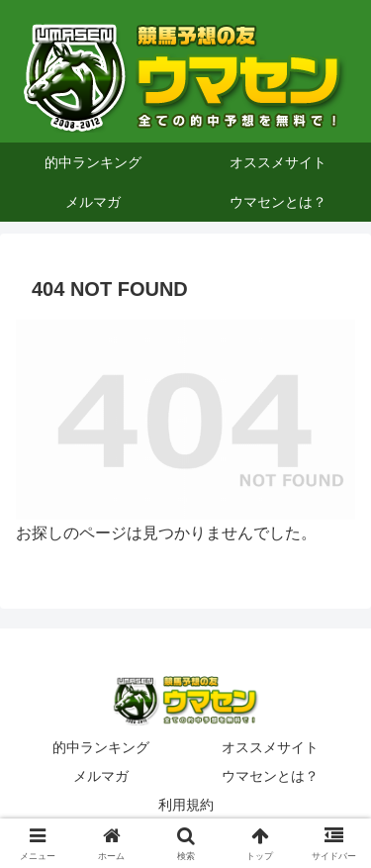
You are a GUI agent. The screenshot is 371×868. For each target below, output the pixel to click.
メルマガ (101, 776)
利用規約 (186, 805)
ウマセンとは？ (270, 776)
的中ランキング (101, 747)
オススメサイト (270, 747)
